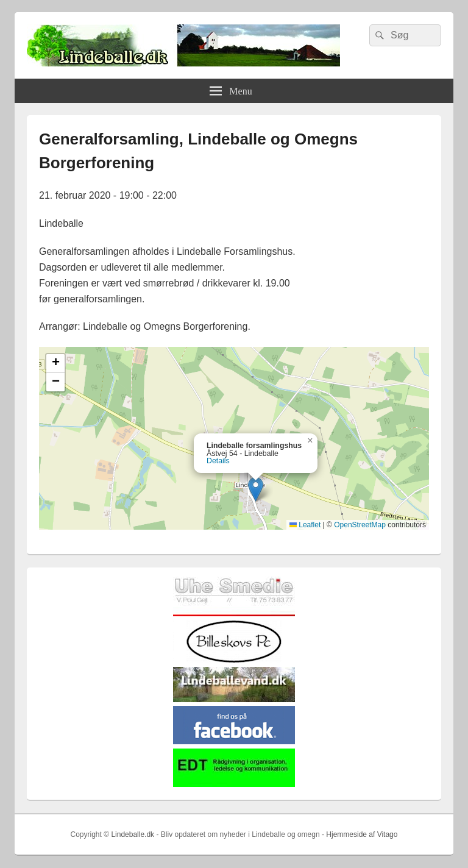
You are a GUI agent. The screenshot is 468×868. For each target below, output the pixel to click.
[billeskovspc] (234, 660)
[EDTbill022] (234, 784)
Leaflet (305, 525)
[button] (256, 489)
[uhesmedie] (234, 614)
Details (218, 461)
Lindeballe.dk (133, 834)
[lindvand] (234, 699)
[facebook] (234, 742)
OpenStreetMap (360, 525)
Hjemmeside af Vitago (362, 834)
